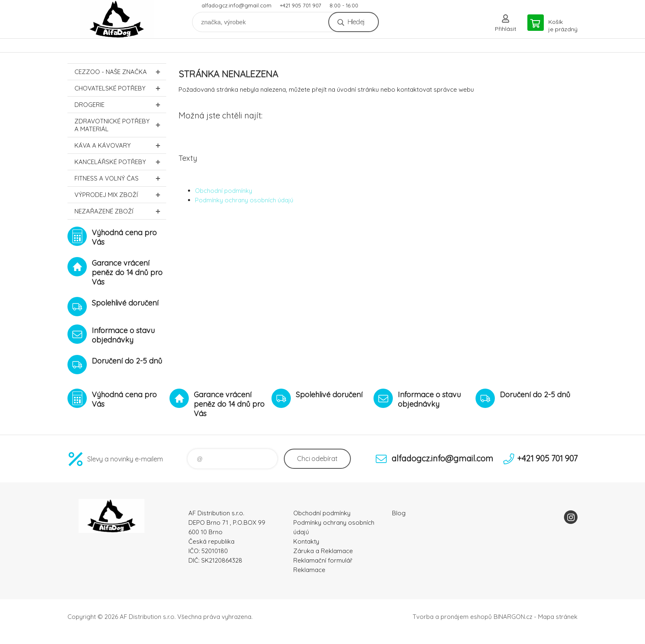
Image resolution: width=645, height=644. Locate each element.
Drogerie (120, 105)
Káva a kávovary (120, 145)
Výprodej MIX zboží (120, 195)
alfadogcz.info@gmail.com (237, 5)
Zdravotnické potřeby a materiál (120, 125)
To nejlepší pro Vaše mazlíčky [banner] (117, 19)
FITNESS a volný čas (120, 178)
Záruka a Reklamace (323, 551)
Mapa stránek (558, 617)
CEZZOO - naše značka (120, 72)
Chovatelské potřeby (120, 88)
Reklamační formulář (323, 560)
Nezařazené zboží (120, 211)
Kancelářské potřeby (120, 162)
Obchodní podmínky (224, 191)
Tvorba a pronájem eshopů (452, 617)
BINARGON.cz (513, 617)
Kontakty (306, 541)
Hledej (356, 22)
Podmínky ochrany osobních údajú (244, 200)
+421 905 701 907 (300, 5)
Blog (399, 513)
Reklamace (309, 570)
